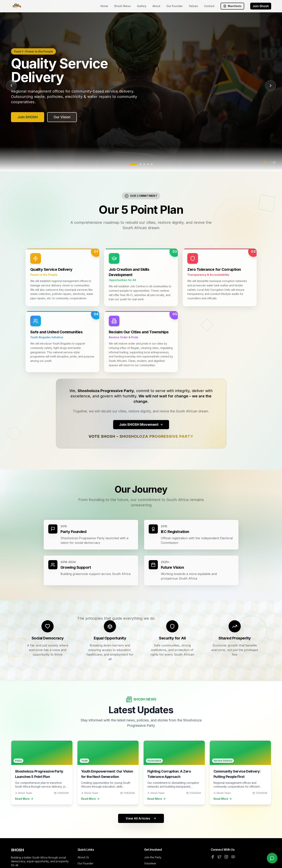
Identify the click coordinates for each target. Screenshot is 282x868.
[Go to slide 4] (148, 164)
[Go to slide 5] (152, 164)
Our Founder (175, 6)
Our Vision (62, 117)
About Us (83, 857)
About (156, 6)
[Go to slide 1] (133, 164)
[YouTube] (233, 857)
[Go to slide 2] (140, 164)
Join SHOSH (28, 117)
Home (104, 6)
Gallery (142, 6)
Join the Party (153, 857)
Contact (209, 6)
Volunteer (150, 863)
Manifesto (232, 6)
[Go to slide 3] (144, 164)
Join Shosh (261, 6)
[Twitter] (219, 857)
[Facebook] (213, 857)
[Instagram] (226, 857)
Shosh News (122, 6)
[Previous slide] (11, 86)
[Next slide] (271, 86)
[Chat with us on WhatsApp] (272, 858)
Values (193, 6)
